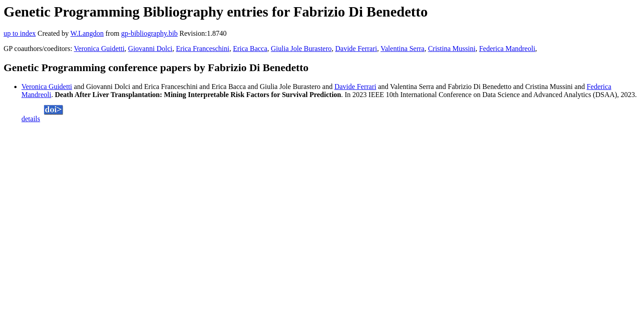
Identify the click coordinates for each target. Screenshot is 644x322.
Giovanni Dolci (150, 49)
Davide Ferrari (356, 49)
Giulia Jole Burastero (301, 49)
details (31, 119)
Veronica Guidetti (99, 49)
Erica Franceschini (203, 49)
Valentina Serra (402, 49)
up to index (20, 33)
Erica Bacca (250, 49)
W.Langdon (87, 33)
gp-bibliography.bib (149, 33)
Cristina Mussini (452, 49)
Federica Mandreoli (507, 49)
